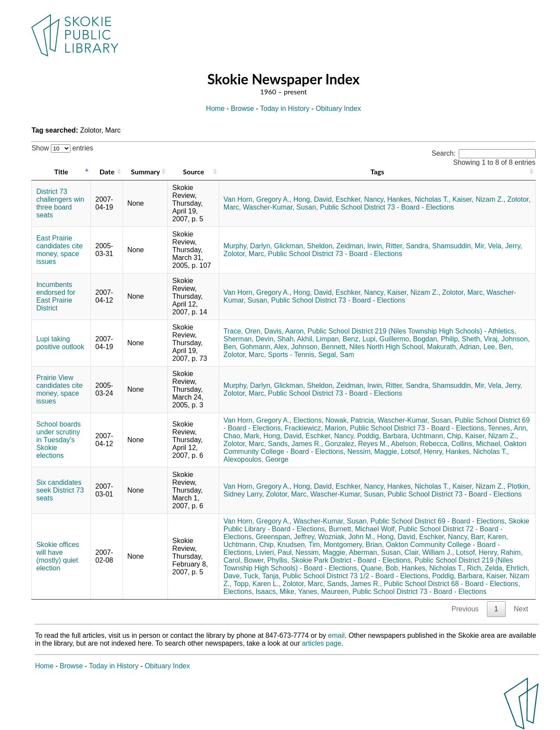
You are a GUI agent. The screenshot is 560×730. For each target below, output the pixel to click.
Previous (465, 609)
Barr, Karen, (489, 537)
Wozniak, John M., (346, 537)
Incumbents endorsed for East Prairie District (56, 296)
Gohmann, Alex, (264, 347)
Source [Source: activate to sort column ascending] (194, 172)
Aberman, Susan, (376, 552)
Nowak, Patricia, (351, 420)
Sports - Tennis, (292, 355)
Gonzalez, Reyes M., (357, 444)
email (337, 635)
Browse (242, 108)
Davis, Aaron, (285, 331)
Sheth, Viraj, (481, 339)
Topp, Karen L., (257, 584)
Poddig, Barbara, (383, 436)
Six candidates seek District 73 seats (60, 490)
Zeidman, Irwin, (360, 246)
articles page (322, 643)
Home (215, 108)
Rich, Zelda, (485, 568)
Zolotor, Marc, (245, 254)
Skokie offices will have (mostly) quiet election (57, 556)
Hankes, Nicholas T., (419, 199)
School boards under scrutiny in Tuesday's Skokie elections (58, 440)
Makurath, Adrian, (454, 347)
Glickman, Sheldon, (304, 246)
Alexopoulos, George (256, 459)
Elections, (308, 420)
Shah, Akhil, (296, 339)
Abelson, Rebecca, (420, 444)
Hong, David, (314, 199)
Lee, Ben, (498, 347)
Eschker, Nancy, (360, 199)
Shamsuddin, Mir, (459, 246)
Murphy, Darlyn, (248, 246)
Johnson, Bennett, (319, 347)
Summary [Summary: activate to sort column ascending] (145, 172)
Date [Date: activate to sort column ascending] (107, 172)
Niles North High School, (387, 347)
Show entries (62, 148)
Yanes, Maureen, (324, 592)
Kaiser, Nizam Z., (479, 199)
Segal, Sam (336, 355)
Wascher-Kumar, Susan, (281, 207)
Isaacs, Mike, (276, 592)
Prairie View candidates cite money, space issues (59, 389)
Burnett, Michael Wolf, (363, 529)
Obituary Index (338, 108)
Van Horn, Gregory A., (257, 199)
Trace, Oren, (243, 331)
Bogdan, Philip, (437, 339)
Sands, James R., (295, 444)
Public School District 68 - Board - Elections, (452, 584)
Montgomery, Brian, (353, 545)
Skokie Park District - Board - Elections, (352, 560)
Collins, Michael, (477, 444)
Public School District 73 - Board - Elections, (418, 428)
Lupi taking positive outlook (60, 343)
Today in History (285, 108)
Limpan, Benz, (338, 339)
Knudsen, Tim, (300, 545)
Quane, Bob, (380, 568)
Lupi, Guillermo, (387, 339)
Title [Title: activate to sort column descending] (61, 172)
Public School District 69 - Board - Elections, (438, 521)
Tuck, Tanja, (262, 576)
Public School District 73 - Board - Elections (387, 207)
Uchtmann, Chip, (437, 436)
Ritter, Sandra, (408, 246)
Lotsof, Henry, (422, 452)
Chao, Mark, (242, 436)
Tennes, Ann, (508, 428)
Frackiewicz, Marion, (317, 428)
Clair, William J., (429, 552)
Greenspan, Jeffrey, (286, 537)
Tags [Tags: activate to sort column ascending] (377, 172)
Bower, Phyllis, (267, 560)
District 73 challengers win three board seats (60, 203)
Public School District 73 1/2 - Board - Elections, (357, 576)
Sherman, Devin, (249, 339)
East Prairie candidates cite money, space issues (59, 250)
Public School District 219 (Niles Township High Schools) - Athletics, (412, 331)
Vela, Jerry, (505, 246)
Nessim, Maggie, (373, 452)
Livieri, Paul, (275, 552)
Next (521, 609)
